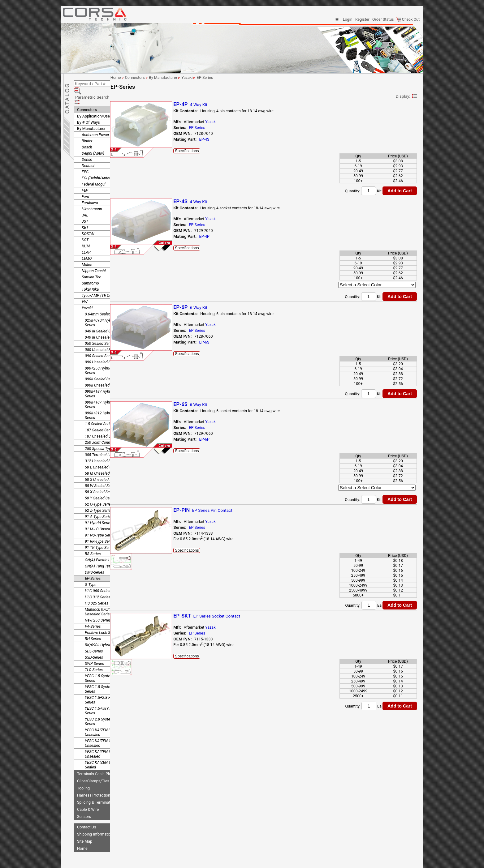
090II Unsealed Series (103, 370)
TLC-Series (94, 654)
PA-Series (93, 611)
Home (82, 833)
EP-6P (235, 439)
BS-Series (93, 538)
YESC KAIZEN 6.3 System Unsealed (106, 738)
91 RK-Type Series (100, 526)
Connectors (87, 94)
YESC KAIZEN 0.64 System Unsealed (107, 717)
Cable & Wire (88, 794)
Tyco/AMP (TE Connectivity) (105, 280)
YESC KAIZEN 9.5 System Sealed (106, 749)
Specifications (218, 151)
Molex (87, 249)
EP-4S (235, 139)
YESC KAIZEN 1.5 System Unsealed (106, 728)
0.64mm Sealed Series (104, 299)
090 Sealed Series (100, 340)
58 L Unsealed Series (102, 452)
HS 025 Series (97, 588)
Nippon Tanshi (94, 255)
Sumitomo (90, 268)
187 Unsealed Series (102, 421)
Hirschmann (92, 193)
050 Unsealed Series (102, 334)
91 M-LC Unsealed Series (106, 513)
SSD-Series (94, 642)
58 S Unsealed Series (102, 464)
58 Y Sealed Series (100, 483)
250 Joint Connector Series (107, 427)
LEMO (87, 243)
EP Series (228, 128)
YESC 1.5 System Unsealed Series (107, 673)
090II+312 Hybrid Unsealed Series (107, 400)
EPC (85, 156)
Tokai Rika (90, 274)
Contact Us (86, 812)
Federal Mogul (94, 169)
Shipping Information (95, 819)
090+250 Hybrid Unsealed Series (106, 355)
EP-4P (235, 236)
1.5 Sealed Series (99, 408)
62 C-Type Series (99, 489)
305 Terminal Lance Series (107, 439)
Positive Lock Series (102, 617)
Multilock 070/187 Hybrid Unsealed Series (106, 596)
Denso (87, 144)
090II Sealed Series (101, 363)
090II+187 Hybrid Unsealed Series (107, 389)
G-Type (91, 569)
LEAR (86, 237)
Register (362, 19)
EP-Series (93, 563)
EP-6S (235, 342)
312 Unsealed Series (102, 445)
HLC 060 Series (98, 575)
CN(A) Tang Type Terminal (107, 551)
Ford (85, 181)
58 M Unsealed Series (103, 458)
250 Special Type (99, 433)
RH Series (93, 623)
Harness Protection (94, 780)
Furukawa (90, 187)
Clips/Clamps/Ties (93, 765)
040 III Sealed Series (102, 316)
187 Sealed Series (100, 415)
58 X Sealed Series (100, 476)
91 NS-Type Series (100, 520)
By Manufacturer (91, 113)
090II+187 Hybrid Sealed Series (105, 378)
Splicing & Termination (96, 787)
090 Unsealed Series (102, 346)
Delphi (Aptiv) (93, 138)
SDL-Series (94, 636)
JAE (85, 200)
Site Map (85, 826)
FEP (85, 175)
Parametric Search (96, 86)
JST (85, 206)
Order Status (383, 19)
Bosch (87, 132)
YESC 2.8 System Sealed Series (105, 706)
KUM (86, 231)
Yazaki (87, 292)
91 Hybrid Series (98, 507)
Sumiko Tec (91, 261)
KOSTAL (89, 218)
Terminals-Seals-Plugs (96, 758)
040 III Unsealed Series (104, 322)
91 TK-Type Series (100, 532)
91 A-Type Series (99, 501)
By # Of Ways (89, 107)
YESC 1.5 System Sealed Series (105, 663)
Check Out (408, 19)
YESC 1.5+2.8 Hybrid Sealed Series (108, 684)
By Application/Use (93, 101)
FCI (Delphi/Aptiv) (97, 162)
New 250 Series (98, 605)
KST (85, 224)
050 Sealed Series (100, 328)
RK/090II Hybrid (98, 629)
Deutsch (89, 150)
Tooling (83, 773)
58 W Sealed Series (101, 470)
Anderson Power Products (104, 119)
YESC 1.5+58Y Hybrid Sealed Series (109, 695)
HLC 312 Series (98, 582)
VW (84, 286)
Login (348, 19)
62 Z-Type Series (99, 495)
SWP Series (94, 648)
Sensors (84, 801)
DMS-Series (94, 557)
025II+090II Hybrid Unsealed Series (108, 307)
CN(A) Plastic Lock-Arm (105, 544)
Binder (87, 125)
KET (85, 212)
